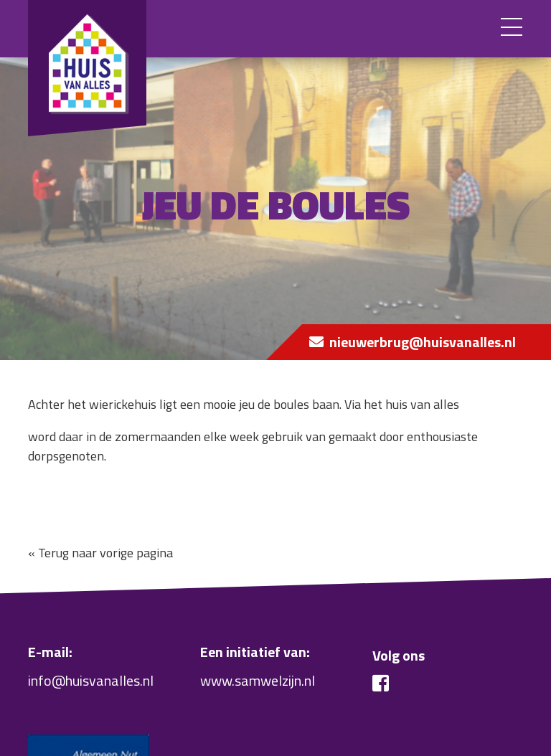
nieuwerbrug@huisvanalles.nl (423, 342)
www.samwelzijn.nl (258, 680)
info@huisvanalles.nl (91, 680)
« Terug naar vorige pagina (100, 553)
